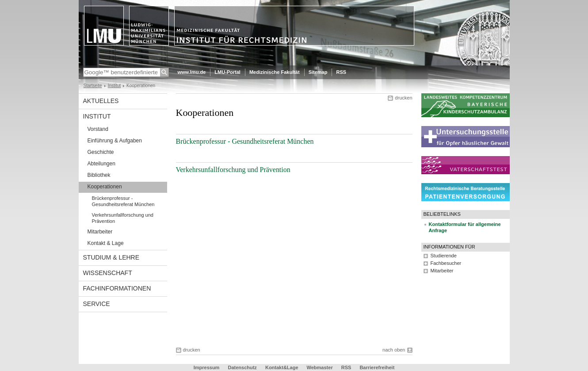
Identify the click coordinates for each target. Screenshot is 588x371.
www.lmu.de (192, 72)
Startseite (93, 86)
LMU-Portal (227, 72)
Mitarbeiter (100, 232)
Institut (114, 86)
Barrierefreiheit (377, 367)
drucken (403, 98)
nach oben (394, 350)
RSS (341, 72)
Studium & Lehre (111, 257)
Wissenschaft (108, 273)
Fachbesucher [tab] (446, 263)
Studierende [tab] (444, 256)
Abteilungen (101, 164)
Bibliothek (99, 175)
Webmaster (320, 367)
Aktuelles (101, 101)
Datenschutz (242, 367)
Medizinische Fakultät (275, 72)
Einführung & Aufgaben (115, 141)
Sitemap (318, 72)
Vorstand (98, 129)
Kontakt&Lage (282, 367)
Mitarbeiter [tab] (442, 271)
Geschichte (101, 152)
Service (97, 304)
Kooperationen (105, 187)
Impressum (207, 367)
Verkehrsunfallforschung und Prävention (123, 218)
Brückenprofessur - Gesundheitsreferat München (123, 201)
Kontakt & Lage (106, 243)
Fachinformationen (117, 288)
